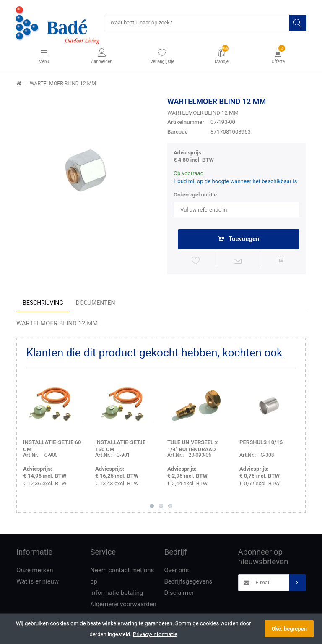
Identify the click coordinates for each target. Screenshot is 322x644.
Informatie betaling (117, 594)
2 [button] (161, 507)
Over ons (177, 572)
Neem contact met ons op (122, 577)
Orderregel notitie (195, 195)
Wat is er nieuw (38, 583)
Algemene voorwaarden (123, 606)
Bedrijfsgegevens (188, 583)
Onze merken (35, 572)
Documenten (96, 304)
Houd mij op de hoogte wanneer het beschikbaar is (235, 182)
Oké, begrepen (289, 629)
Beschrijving (43, 304)
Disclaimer (179, 594)
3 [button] (170, 507)
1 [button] (152, 507)
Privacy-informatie (155, 634)
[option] (86, 167)
